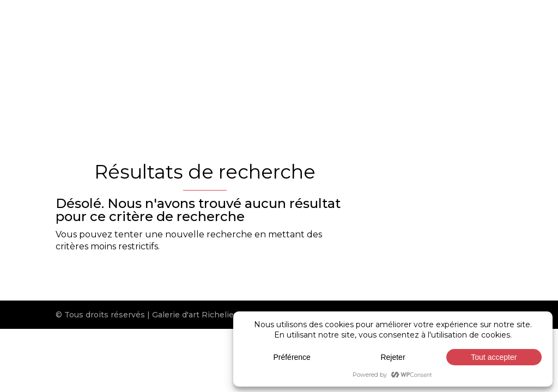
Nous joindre (206, 95)
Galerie (193, 60)
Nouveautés (312, 60)
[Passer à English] (264, 108)
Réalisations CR (454, 60)
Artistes (252, 60)
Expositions (380, 60)
